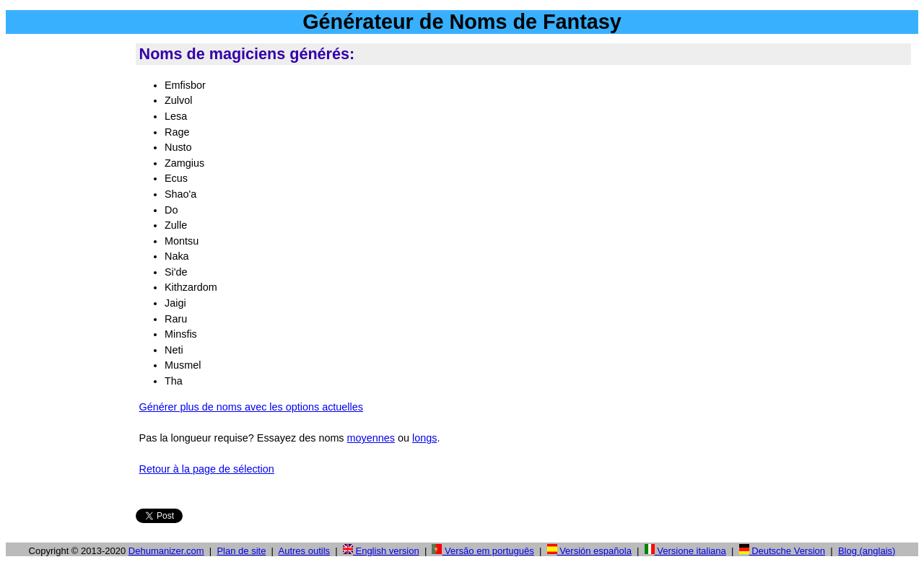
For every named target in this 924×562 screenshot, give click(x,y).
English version (381, 551)
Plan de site (241, 551)
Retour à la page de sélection (207, 469)
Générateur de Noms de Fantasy (462, 22)
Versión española (589, 551)
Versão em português (483, 551)
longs (424, 438)
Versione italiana (685, 551)
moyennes (371, 438)
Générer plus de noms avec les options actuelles (251, 407)
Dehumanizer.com (166, 551)
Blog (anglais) (867, 551)
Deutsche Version (783, 551)
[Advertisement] (68, 259)
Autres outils (305, 551)
